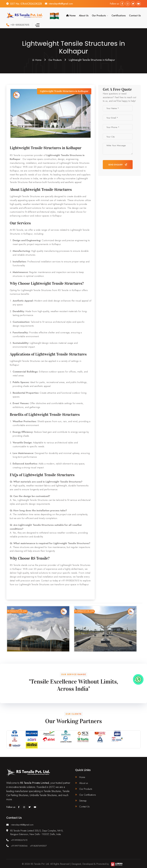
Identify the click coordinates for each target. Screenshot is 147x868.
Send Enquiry (118, 163)
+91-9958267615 (20, 839)
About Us (84, 15)
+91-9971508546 (20, 845)
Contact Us (135, 15)
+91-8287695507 (39, 845)
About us (84, 781)
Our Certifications (88, 794)
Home (71, 15)
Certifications (119, 15)
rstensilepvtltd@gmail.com (63, 4)
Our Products (99, 15)
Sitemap (83, 800)
